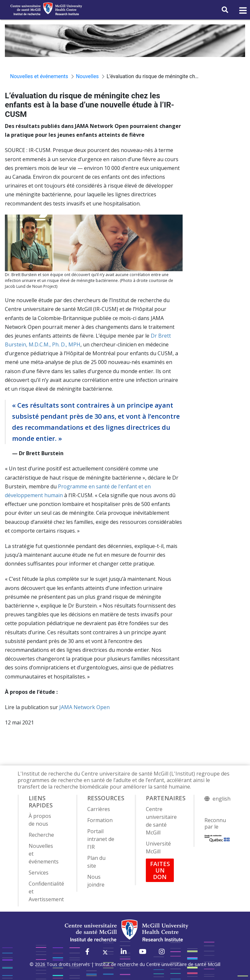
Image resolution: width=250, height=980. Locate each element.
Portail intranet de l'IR (101, 839)
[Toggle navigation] (243, 11)
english (222, 799)
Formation (100, 820)
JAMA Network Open (84, 707)
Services (39, 873)
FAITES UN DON (160, 870)
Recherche (41, 835)
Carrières (99, 809)
